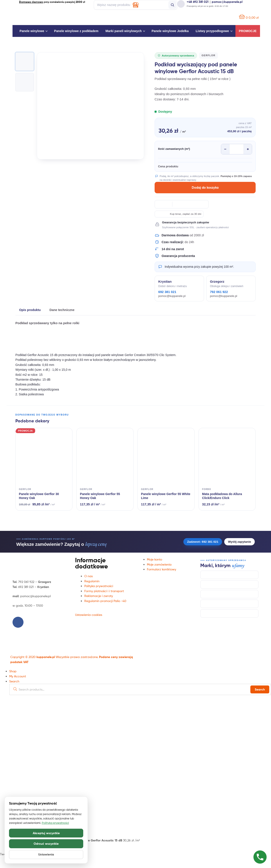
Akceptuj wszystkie (46, 833)
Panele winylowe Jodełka (170, 31)
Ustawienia (46, 854)
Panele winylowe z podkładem (76, 31)
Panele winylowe (32, 31)
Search (260, 689)
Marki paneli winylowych (124, 31)
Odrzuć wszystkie (46, 844)
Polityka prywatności (55, 823)
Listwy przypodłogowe (212, 31)
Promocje (248, 31)
